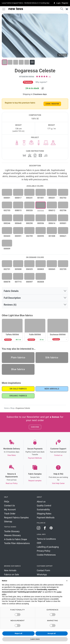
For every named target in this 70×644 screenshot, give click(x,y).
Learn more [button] (35, 639)
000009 (7, 249)
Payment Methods (35, 458)
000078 (7, 282)
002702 (63, 198)
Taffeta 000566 (12, 335)
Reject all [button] (18, 633)
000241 (29, 198)
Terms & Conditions (46, 539)
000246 (7, 223)
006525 (29, 269)
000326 (29, 210)
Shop (12, 408)
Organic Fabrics (18, 396)
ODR (39, 543)
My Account (10, 509)
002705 (63, 269)
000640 (18, 223)
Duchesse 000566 (58, 335)
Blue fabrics (18, 369)
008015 (18, 210)
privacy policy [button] (21, 587)
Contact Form (43, 570)
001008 (52, 236)
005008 (18, 269)
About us (41, 502)
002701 (7, 269)
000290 (29, 223)
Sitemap (8, 522)
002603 (7, 236)
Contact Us (9, 506)
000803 (41, 269)
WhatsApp (42, 574)
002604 (41, 282)
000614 (52, 223)
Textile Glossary (12, 531)
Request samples (35, 481)
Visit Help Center (58, 483)
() (50, 77)
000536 (41, 223)
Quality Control (44, 506)
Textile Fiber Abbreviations (17, 543)
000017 (18, 198)
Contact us (58, 455)
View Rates (12, 455)
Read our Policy (12, 483)
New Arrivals (52, 389)
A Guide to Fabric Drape (16, 539)
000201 (52, 198)
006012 (52, 210)
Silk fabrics (52, 358)
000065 (52, 269)
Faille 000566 (35, 335)
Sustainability (43, 509)
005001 (63, 223)
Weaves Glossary (12, 535)
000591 (18, 236)
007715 (18, 282)
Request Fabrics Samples (16, 518)
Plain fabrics (18, 358)
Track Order (10, 514)
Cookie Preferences (46, 555)
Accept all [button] (51, 633)
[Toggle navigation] (4, 9)
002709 (29, 236)
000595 (41, 236)
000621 (63, 236)
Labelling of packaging (48, 547)
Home (6, 408)
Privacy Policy (44, 551)
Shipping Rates (44, 514)
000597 (29, 282)
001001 (41, 198)
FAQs (7, 502)
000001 (7, 198)
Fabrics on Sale (12, 574)
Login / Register (52, 104)
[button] (35, 291)
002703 (7, 210)
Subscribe (35, 427)
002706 (63, 210)
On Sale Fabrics (18, 389)
